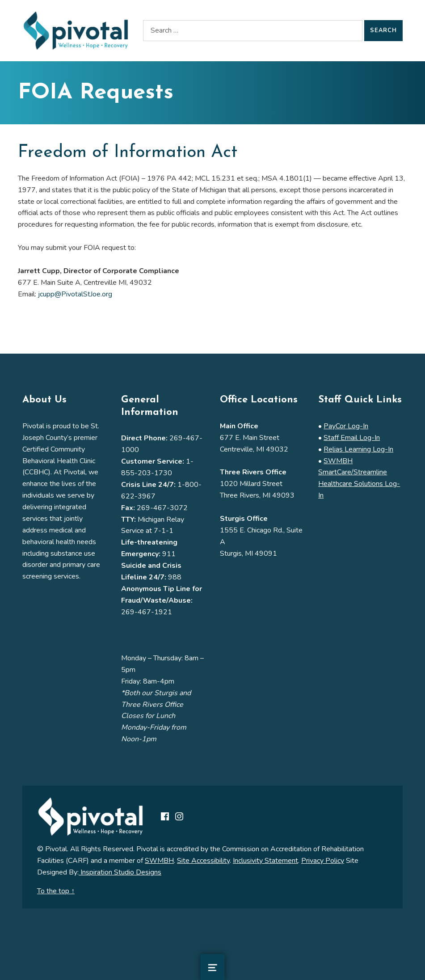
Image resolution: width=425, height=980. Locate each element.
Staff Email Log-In (352, 438)
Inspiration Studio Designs (120, 872)
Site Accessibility (203, 861)
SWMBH (159, 861)
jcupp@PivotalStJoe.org (75, 294)
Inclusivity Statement (265, 861)
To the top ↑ (56, 891)
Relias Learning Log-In (358, 449)
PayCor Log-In (346, 426)
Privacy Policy (323, 861)
